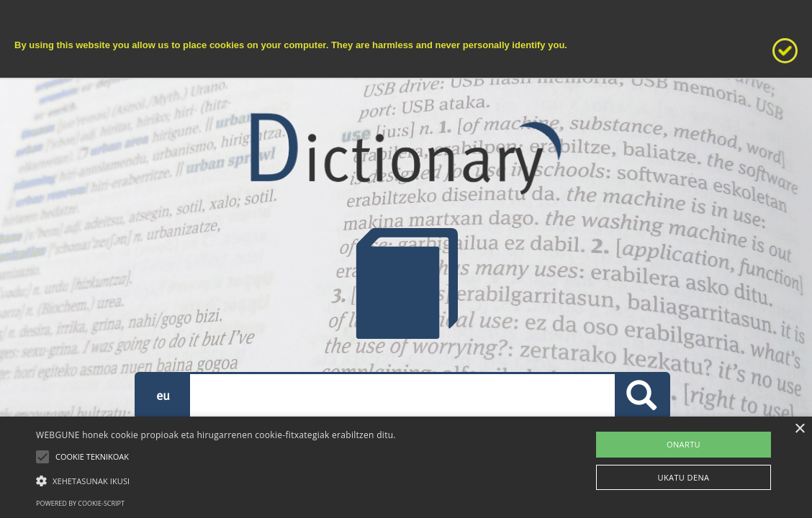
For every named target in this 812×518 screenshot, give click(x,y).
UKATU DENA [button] (684, 477)
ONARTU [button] (684, 444)
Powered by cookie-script (80, 503)
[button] (216, 480)
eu (163, 395)
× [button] (799, 429)
